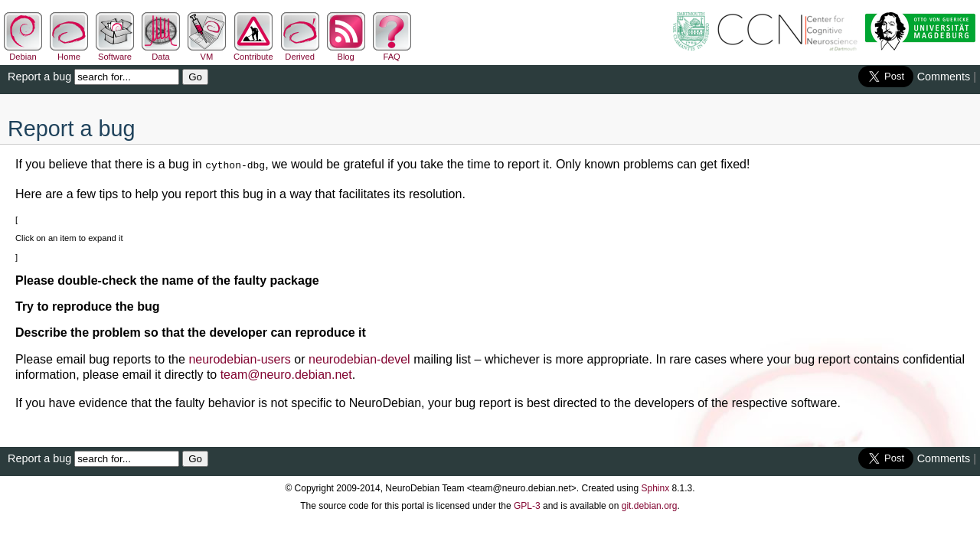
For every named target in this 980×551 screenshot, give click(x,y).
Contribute (253, 52)
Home (69, 52)
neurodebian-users (239, 358)
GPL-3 (527, 504)
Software (115, 52)
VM (207, 52)
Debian (23, 52)
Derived (300, 52)
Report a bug (39, 77)
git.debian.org (650, 504)
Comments (944, 77)
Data (161, 52)
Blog (346, 52)
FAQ (392, 52)
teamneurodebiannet (286, 373)
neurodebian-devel (359, 358)
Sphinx (656, 487)
